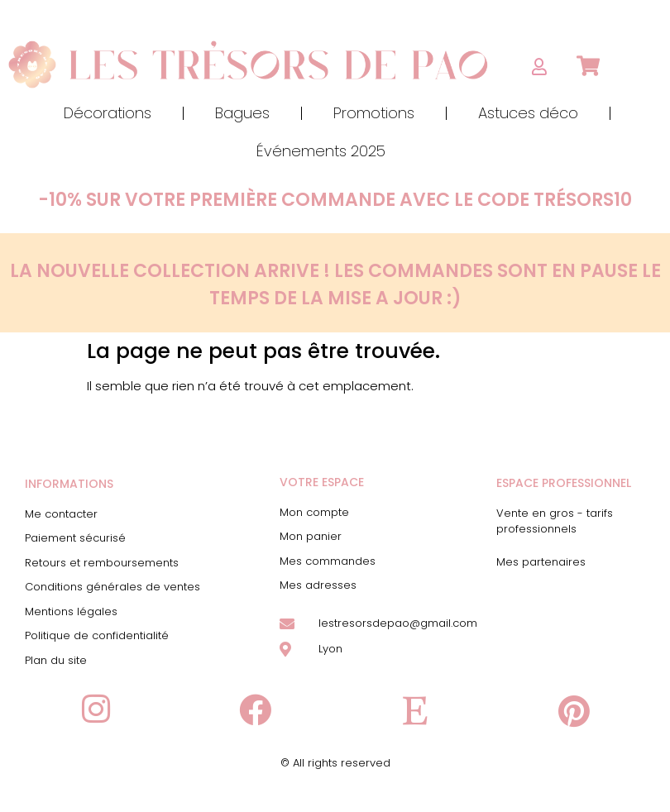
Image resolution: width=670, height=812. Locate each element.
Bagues (242, 113)
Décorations (108, 113)
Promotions (374, 113)
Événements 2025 (321, 151)
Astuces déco (528, 113)
